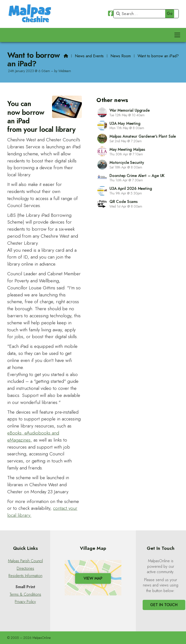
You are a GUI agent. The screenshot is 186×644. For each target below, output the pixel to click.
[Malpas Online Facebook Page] (111, 14)
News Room (121, 56)
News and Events (89, 56)
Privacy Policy (25, 602)
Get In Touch (164, 605)
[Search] (145, 14)
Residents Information (25, 576)
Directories (25, 569)
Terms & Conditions (25, 594)
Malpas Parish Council (25, 561)
